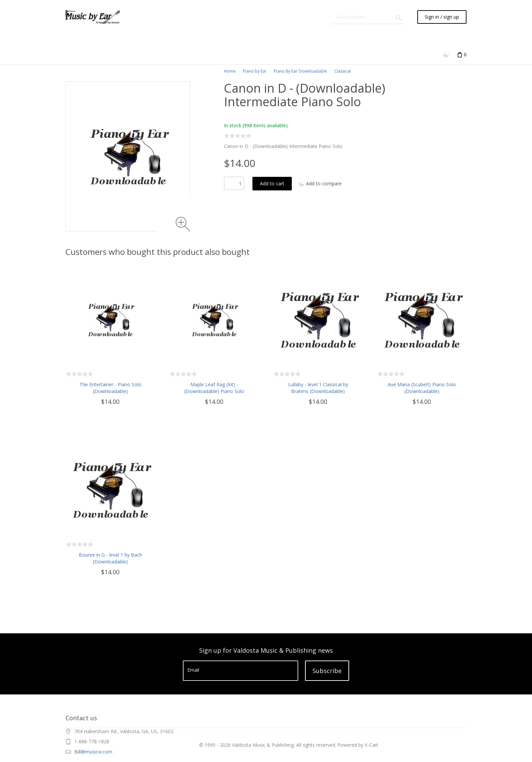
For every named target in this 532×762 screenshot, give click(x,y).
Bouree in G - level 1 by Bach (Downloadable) (110, 558)
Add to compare (324, 183)
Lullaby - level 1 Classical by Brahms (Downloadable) (318, 388)
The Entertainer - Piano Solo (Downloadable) (110, 388)
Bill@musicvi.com (93, 752)
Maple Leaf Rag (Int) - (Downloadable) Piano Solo (214, 388)
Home (230, 71)
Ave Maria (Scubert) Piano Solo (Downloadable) (422, 388)
